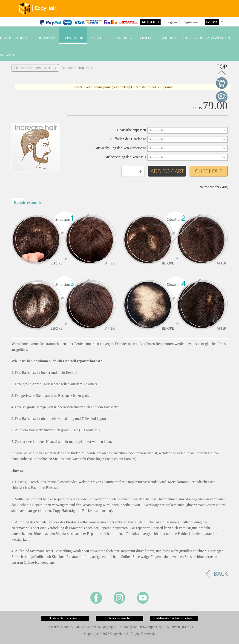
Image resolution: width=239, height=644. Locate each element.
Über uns (167, 38)
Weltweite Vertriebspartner (174, 618)
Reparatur (73, 38)
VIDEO (145, 38)
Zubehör (99, 38)
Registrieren (191, 22)
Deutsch (212, 22)
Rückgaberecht (120, 618)
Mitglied (150, 22)
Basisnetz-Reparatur (77, 68)
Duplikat (46, 38)
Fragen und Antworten (206, 38)
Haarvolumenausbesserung (35, 68)
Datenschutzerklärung (65, 618)
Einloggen (170, 22)
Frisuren (123, 38)
